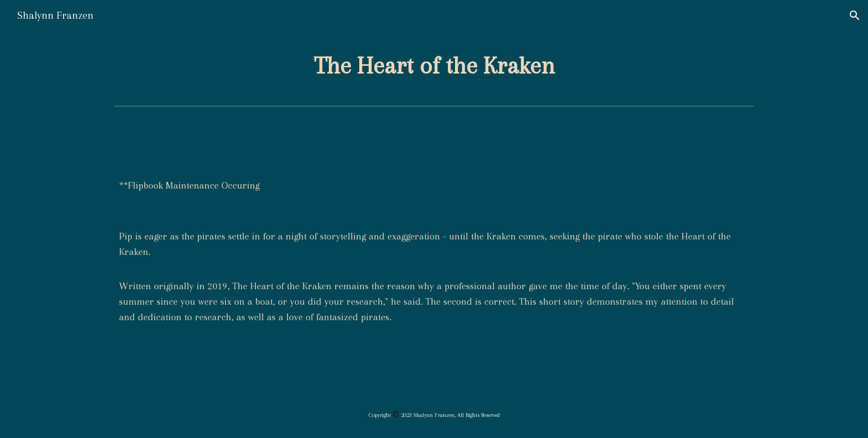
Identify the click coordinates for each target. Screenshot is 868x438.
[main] (434, 66)
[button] (855, 15)
